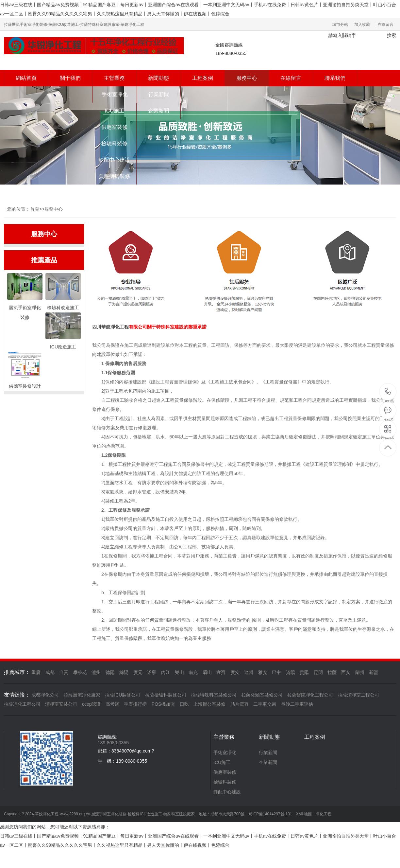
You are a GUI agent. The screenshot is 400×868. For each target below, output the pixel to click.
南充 (193, 672)
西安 (346, 672)
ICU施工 (114, 111)
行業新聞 (159, 94)
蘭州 (360, 672)
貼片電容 (240, 704)
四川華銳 (101, 327)
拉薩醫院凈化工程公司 (310, 695)
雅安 (263, 672)
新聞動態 (158, 78)
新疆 (374, 672)
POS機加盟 (163, 704)
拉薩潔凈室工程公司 (358, 695)
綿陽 (124, 672)
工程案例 (203, 78)
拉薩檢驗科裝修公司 (166, 695)
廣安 (235, 672)
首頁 (35, 209)
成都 (50, 672)
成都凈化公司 (45, 695)
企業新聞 (158, 111)
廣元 (138, 672)
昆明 (318, 672)
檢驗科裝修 (114, 143)
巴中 (276, 672)
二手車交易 (265, 704)
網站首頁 (26, 78)
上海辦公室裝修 (209, 704)
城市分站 (340, 25)
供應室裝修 (114, 127)
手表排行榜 (135, 704)
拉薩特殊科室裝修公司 (214, 695)
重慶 (36, 672)
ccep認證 (92, 704)
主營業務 (114, 78)
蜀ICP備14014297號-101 (270, 814)
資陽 (291, 672)
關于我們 (70, 78)
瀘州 (96, 672)
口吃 (184, 704)
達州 (249, 672)
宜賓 (221, 672)
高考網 (112, 704)
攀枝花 (80, 672)
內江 (166, 672)
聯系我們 (335, 78)
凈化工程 (120, 327)
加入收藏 (362, 25)
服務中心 (247, 78)
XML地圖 (304, 814)
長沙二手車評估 (297, 704)
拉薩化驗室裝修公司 (262, 695)
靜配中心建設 (114, 160)
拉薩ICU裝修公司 (123, 695)
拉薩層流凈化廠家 (82, 695)
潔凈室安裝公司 (61, 704)
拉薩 (332, 672)
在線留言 (386, 25)
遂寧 (152, 672)
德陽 (110, 672)
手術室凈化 (115, 94)
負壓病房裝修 (114, 176)
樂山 (179, 672)
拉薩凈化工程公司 (22, 704)
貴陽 (304, 672)
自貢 (64, 672)
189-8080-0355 (388, 392)
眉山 (207, 672)
